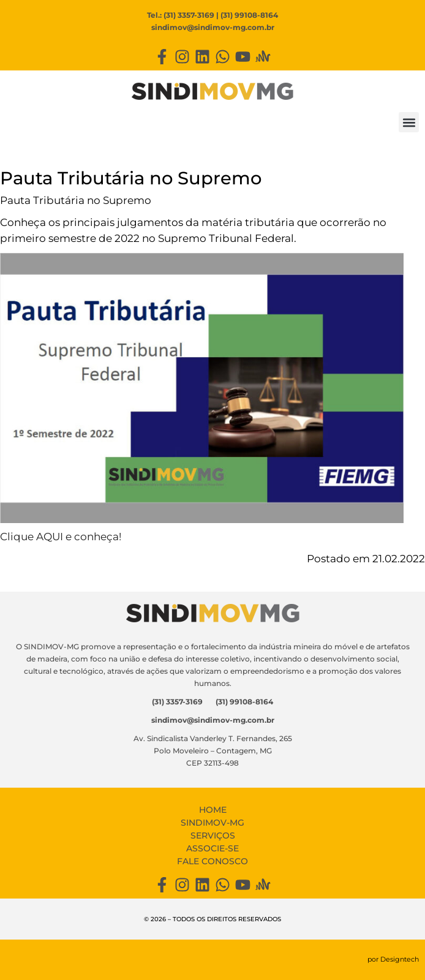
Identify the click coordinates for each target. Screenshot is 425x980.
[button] (409, 122)
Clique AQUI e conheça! (61, 537)
